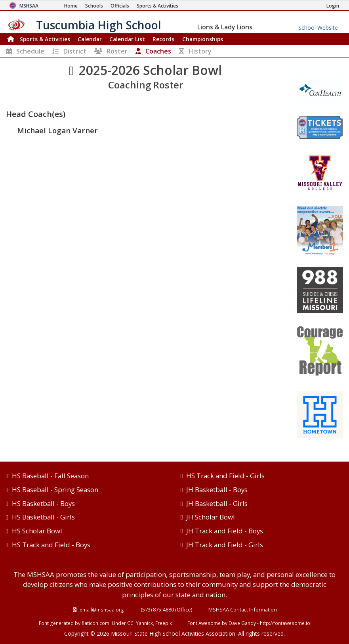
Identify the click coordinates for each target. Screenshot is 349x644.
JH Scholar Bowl (211, 517)
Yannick (144, 623)
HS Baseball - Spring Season (55, 490)
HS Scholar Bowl (37, 531)
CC (130, 623)
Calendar (90, 39)
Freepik (164, 623)
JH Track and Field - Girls (225, 545)
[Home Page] (71, 6)
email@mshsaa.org (102, 609)
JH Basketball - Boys (217, 490)
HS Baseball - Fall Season (50, 476)
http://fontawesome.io (285, 623)
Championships (203, 39)
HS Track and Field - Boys (51, 545)
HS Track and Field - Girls (225, 476)
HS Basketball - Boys (43, 503)
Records (163, 39)
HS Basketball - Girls (43, 517)
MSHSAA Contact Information (243, 609)
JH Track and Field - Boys (225, 531)
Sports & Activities (45, 39)
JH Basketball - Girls (217, 503)
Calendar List (127, 39)
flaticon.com (95, 623)
